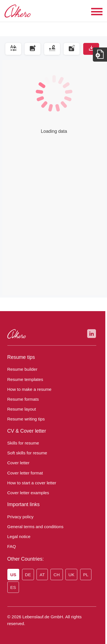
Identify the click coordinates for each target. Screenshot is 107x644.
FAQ (11, 547)
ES (12, 587)
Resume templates (23, 380)
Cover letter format (24, 473)
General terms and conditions (34, 527)
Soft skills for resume (26, 453)
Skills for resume (22, 443)
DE (27, 575)
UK (69, 575)
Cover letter (18, 463)
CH (54, 575)
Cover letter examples (26, 493)
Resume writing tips (24, 419)
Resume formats (21, 399)
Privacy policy (20, 517)
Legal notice (18, 537)
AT (41, 575)
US (13, 575)
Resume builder (21, 369)
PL (82, 575)
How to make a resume (28, 389)
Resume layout (20, 409)
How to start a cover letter (30, 483)
